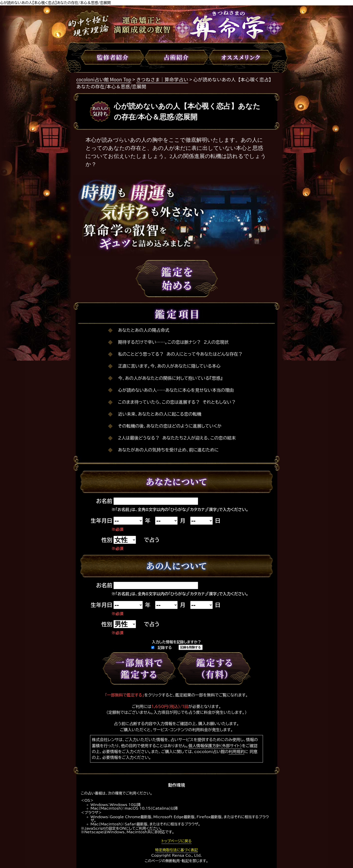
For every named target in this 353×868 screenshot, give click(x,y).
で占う (152, 540)
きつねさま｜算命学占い (162, 79)
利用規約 (236, 752)
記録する (162, 648)
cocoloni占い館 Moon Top (104, 79)
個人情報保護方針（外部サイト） (215, 746)
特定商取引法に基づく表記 (176, 850)
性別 (107, 540)
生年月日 (102, 521)
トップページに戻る (176, 841)
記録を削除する (191, 647)
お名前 (104, 501)
